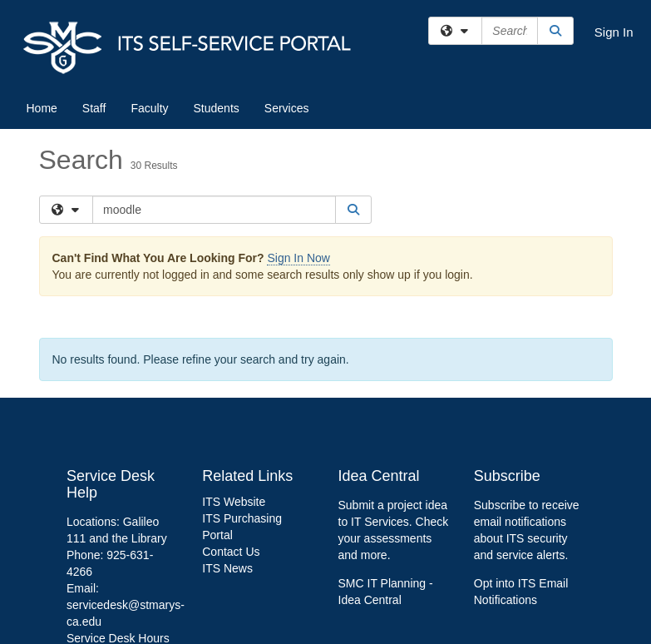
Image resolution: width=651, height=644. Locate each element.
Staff (94, 108)
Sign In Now (298, 258)
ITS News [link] (227, 568)
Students (217, 108)
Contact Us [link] (231, 552)
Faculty (149, 108)
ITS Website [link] (234, 502)
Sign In (614, 32)
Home (42, 108)
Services (287, 108)
